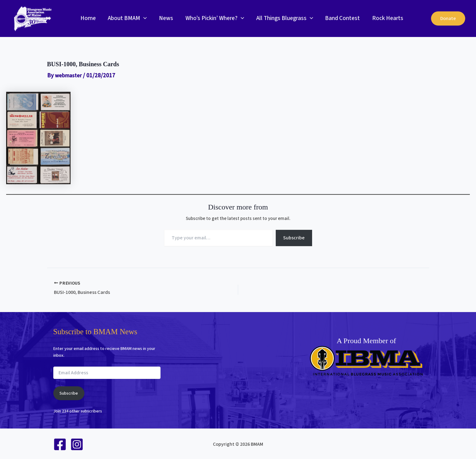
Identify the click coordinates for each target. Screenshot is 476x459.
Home (88, 18)
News (165, 18)
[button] (143, 18)
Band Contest (340, 18)
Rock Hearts (385, 18)
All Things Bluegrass (283, 18)
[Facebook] (60, 444)
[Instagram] (77, 444)
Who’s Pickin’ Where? (213, 18)
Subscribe (294, 238)
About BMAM (127, 18)
